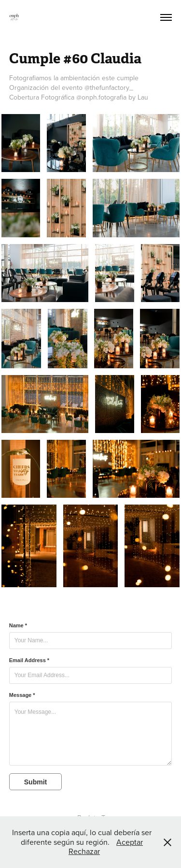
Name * (18, 625)
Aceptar (130, 842)
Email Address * (29, 660)
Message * (22, 695)
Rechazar (84, 851)
